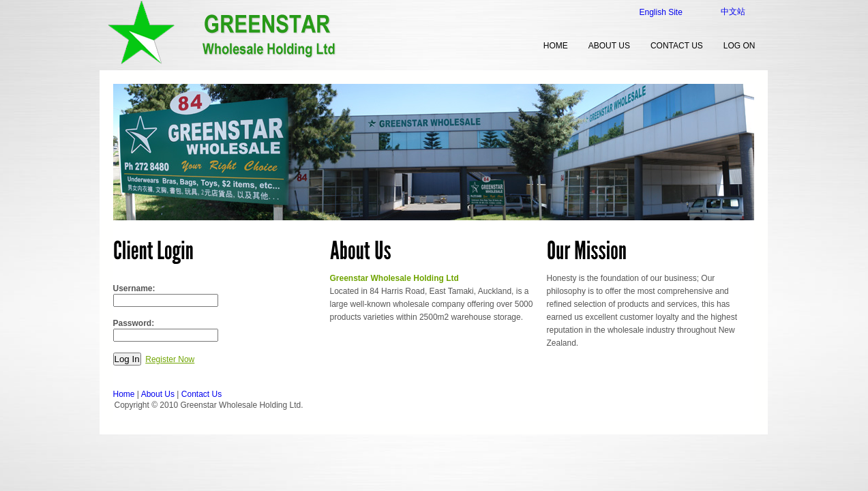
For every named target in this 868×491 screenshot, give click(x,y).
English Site (661, 12)
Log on (739, 46)
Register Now (170, 359)
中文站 (733, 12)
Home (124, 394)
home (556, 46)
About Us (609, 46)
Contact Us (677, 46)
